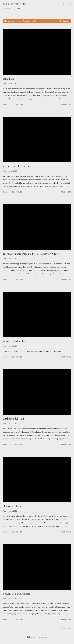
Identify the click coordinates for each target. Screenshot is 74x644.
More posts (66, 628)
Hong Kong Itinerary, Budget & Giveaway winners (32, 254)
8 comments (16, 192)
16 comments (17, 619)
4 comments (16, 357)
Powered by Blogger (37, 637)
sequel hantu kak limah (16, 166)
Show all (65, 21)
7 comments (16, 532)
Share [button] (6, 104)
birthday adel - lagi (13, 419)
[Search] (64, 4)
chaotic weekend (12, 506)
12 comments (17, 279)
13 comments (17, 104)
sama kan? (9, 79)
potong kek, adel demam (17, 594)
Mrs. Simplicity (14, 4)
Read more (66, 104)
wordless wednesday (14, 341)
